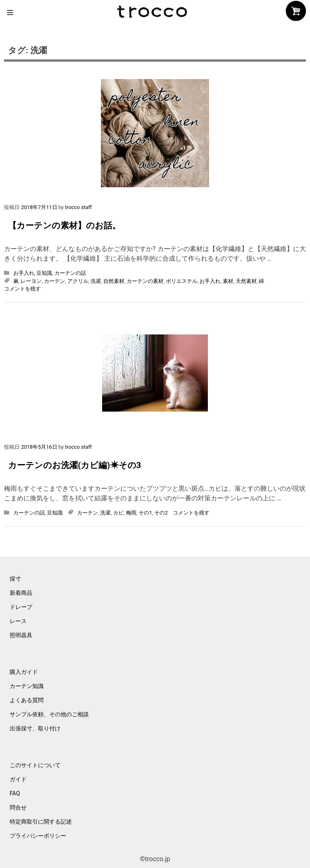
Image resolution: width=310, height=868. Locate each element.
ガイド (18, 779)
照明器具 (21, 635)
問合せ (18, 807)
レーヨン (31, 281)
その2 (161, 513)
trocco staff (78, 207)
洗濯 (96, 281)
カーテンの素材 (145, 281)
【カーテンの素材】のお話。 (64, 226)
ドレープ (21, 607)
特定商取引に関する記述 (41, 822)
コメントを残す (22, 289)
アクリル (78, 281)
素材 (228, 281)
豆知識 (44, 273)
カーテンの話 (70, 273)
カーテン (54, 281)
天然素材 (246, 281)
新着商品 (21, 593)
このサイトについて (35, 765)
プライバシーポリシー (38, 836)
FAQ (15, 793)
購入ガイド (24, 672)
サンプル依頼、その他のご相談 (49, 714)
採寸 (15, 579)
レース (18, 621)
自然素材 (114, 281)
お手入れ (24, 273)
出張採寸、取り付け (35, 728)
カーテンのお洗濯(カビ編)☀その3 (75, 465)
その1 (145, 513)
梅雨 (131, 513)
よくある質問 (27, 700)
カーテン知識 (27, 686)
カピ (118, 513)
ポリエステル (182, 281)
